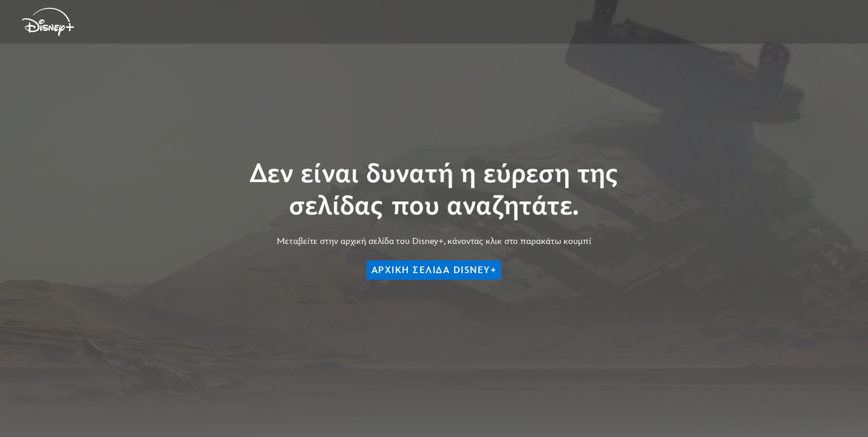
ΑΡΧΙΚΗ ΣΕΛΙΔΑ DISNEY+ (434, 270)
